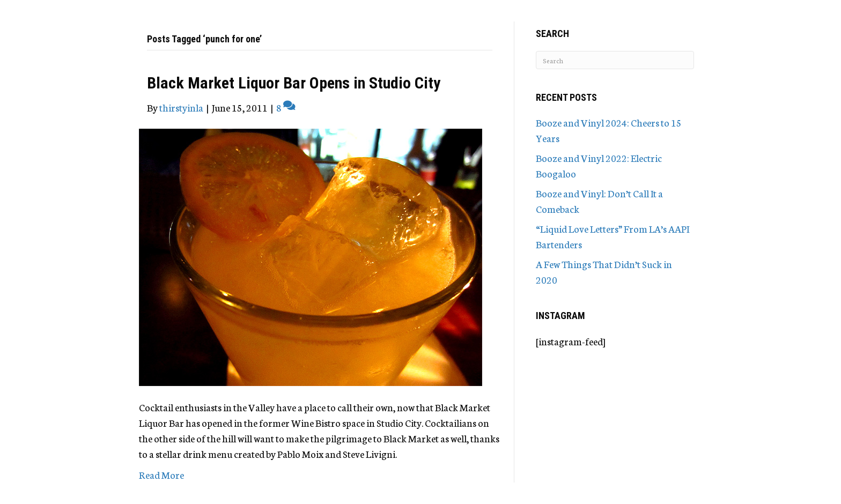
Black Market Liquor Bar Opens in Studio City (294, 83)
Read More (161, 475)
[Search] (615, 60)
